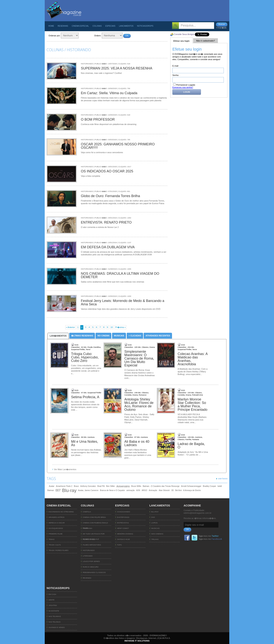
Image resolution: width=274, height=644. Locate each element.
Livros (154, 523)
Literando (88, 556)
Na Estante (54, 611)
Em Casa (52, 594)
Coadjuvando (123, 512)
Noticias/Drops (145, 26)
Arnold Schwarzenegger (191, 486)
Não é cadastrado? (205, 41)
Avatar (52, 486)
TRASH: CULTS (55, 545)
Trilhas (155, 539)
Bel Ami (178, 490)
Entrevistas (123, 523)
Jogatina (53, 605)
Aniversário (123, 486)
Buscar (222, 24)
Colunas (97, 26)
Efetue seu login (181, 41)
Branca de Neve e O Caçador (112, 490)
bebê (220, 486)
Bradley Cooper (209, 486)
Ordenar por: (54, 36)
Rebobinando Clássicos (94, 572)
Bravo (76, 486)
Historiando (89, 550)
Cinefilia (87, 512)
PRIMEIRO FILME (56, 534)
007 (58, 490)
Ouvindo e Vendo (57, 627)
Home (51, 26)
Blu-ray (69, 490)
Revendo (87, 578)
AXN (138, 490)
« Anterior (70, 327)
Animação (153, 490)
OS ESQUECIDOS (56, 528)
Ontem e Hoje (123, 539)
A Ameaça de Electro (192, 490)
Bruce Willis (136, 486)
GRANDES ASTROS (57, 517)
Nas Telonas (55, 622)
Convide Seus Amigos (184, 34)
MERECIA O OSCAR (57, 523)
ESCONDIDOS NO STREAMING (61, 512)
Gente (51, 600)
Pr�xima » (120, 327)
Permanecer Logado (184, 85)
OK (127, 36)
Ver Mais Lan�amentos (65, 469)
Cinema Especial (80, 26)
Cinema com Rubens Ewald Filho (95, 524)
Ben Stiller (111, 486)
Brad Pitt (101, 486)
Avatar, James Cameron (88, 490)
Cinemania (88, 528)
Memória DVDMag (125, 534)
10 (112, 327)
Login (187, 92)
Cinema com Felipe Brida (94, 517)
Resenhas (63, 26)
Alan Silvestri (164, 490)
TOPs (119, 545)
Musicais (119, 336)
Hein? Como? (123, 528)
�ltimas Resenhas (82, 336)
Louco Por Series (91, 561)
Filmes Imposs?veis (92, 545)
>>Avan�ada (221, 28)
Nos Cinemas (157, 534)
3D (172, 490)
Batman (51, 490)
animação (130, 490)
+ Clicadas (135, 336)
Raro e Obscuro (91, 567)
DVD (153, 517)
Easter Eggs (123, 517)
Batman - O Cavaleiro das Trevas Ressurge (161, 486)
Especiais (110, 26)
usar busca (223, 479)
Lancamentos (126, 26)
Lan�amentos (58, 336)
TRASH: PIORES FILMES (59, 550)
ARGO (144, 490)
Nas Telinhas (55, 616)
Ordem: (98, 36)
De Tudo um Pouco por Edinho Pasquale (94, 535)
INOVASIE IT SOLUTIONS (137, 641)
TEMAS (51, 539)
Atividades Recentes (158, 336)
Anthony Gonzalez (88, 486)
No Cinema (103, 336)
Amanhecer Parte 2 (64, 486)
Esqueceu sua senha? (183, 87)
